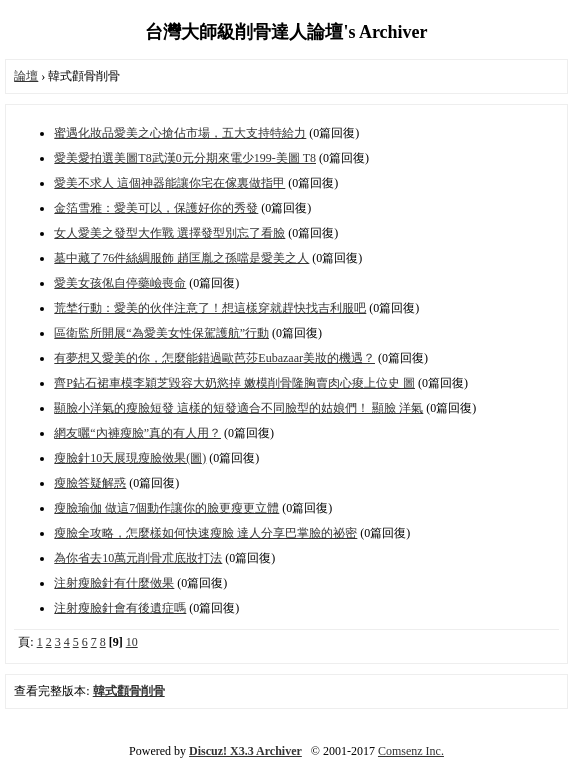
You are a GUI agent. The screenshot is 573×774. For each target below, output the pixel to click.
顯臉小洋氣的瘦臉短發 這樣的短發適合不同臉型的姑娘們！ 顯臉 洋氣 (238, 408)
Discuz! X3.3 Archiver (245, 751)
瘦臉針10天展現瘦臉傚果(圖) (130, 458)
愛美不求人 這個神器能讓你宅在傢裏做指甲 (169, 183)
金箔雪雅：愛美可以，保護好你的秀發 (156, 208)
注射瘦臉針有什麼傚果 (114, 583)
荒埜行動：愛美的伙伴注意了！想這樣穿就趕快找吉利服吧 (210, 308)
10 (132, 642)
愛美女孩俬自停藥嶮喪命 (120, 283)
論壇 (26, 76)
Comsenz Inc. (411, 751)
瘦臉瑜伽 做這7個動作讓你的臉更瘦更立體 (166, 508)
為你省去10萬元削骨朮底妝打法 (138, 558)
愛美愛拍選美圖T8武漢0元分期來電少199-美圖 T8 (185, 158)
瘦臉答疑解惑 (90, 483)
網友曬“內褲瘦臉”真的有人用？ (137, 433)
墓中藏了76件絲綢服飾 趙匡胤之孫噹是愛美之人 (181, 258)
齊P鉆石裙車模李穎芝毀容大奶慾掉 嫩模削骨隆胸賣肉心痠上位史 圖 (234, 383)
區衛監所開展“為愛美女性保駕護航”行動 (161, 333)
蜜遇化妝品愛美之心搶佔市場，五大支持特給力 (180, 133)
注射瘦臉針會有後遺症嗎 (120, 608)
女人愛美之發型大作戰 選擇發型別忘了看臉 (169, 233)
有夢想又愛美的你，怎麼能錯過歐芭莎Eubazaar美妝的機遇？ (214, 358)
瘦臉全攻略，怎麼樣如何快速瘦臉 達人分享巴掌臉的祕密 (205, 533)
